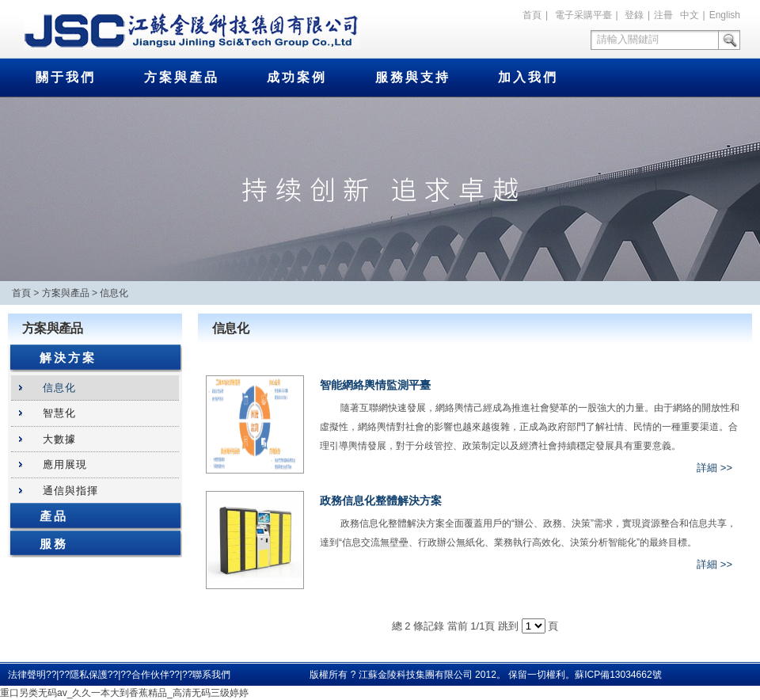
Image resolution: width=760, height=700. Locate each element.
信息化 (114, 293)
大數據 (59, 439)
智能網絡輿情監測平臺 (375, 385)
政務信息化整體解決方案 (381, 500)
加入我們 (528, 77)
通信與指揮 (70, 491)
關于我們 (66, 77)
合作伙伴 (150, 675)
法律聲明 (27, 675)
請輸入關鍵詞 (628, 39)
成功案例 (297, 77)
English (725, 15)
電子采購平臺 (583, 15)
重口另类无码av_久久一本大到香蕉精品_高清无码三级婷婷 (124, 693)
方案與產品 (182, 77)
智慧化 (59, 413)
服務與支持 (413, 77)
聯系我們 (211, 675)
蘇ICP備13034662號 (618, 675)
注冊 (663, 15)
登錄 (634, 15)
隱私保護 (89, 675)
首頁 (532, 15)
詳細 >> (714, 468)
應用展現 (65, 464)
